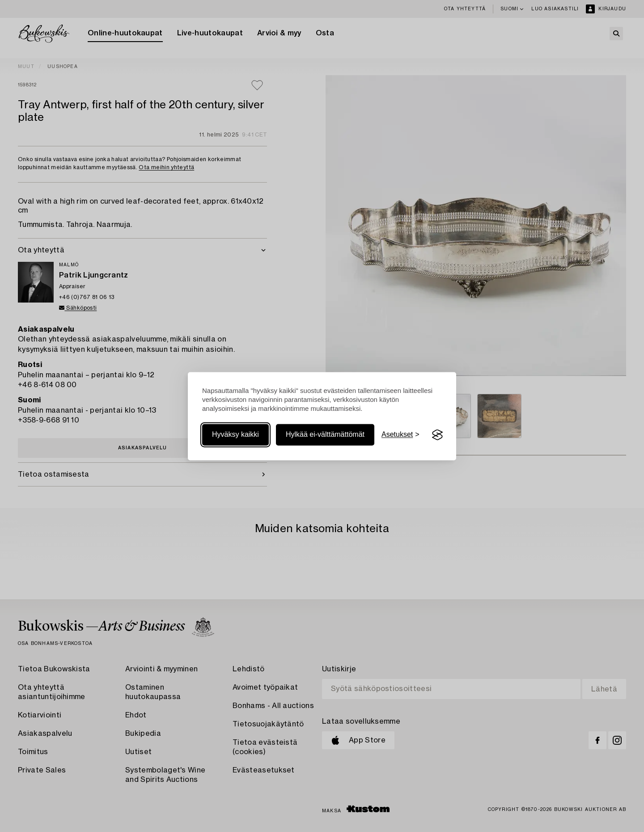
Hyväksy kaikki (235, 435)
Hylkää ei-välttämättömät (325, 435)
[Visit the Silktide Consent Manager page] (437, 435)
